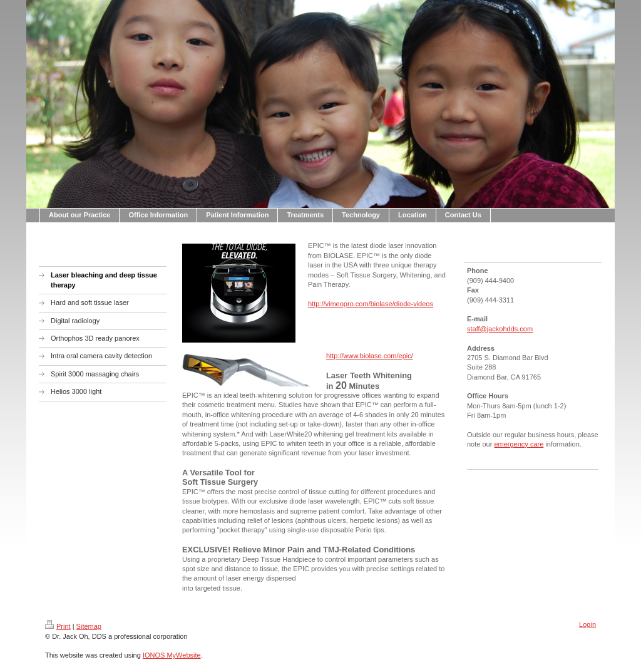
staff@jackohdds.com (500, 329)
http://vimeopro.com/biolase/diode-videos (371, 304)
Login (587, 624)
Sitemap (89, 626)
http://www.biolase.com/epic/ (370, 356)
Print (58, 626)
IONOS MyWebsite (172, 655)
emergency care (519, 444)
